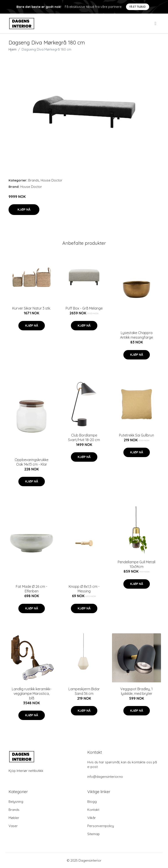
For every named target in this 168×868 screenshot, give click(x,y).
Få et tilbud (138, 7)
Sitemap (94, 834)
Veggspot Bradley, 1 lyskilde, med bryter (136, 691)
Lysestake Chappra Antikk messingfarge (136, 335)
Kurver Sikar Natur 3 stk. (31, 308)
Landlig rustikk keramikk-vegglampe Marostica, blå (32, 694)
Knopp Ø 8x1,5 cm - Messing (84, 589)
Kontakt (93, 810)
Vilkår (92, 818)
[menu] (156, 23)
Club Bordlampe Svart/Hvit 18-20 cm (84, 438)
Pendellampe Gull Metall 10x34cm (136, 564)
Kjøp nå (24, 210)
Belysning (16, 802)
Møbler (14, 818)
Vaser (13, 826)
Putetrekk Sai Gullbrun (136, 435)
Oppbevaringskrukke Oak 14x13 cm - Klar (31, 462)
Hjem (12, 49)
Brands (34, 180)
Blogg (92, 802)
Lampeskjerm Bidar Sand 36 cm (84, 691)
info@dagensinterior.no (105, 777)
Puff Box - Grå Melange (84, 308)
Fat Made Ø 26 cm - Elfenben (31, 589)
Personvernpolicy (101, 826)
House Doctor (52, 180)
